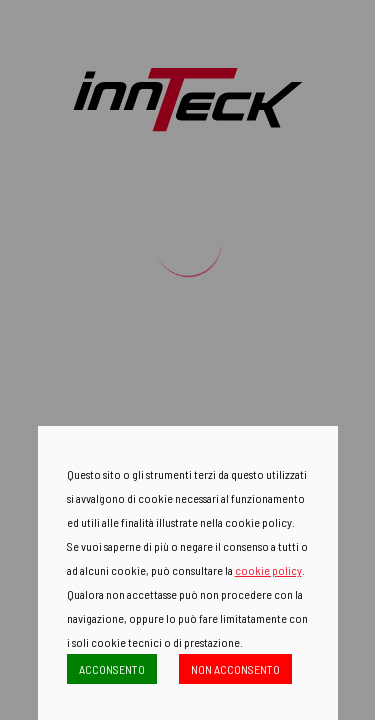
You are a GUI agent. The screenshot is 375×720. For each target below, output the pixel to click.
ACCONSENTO (112, 669)
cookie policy (268, 570)
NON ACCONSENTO (235, 669)
